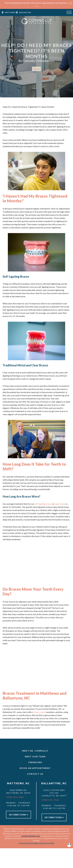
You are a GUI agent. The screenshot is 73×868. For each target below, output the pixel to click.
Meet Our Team (35, 756)
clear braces (60, 504)
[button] (71, 5)
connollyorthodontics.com (31, 836)
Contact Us (35, 774)
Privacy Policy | (24, 843)
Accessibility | (34, 843)
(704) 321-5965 (15, 797)
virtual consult (39, 712)
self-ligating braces (43, 504)
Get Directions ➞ (19, 815)
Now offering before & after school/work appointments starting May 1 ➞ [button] (37, 4)
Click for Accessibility (47, 843)
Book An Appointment (35, 768)
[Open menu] (69, 12)
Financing (35, 762)
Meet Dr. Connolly (35, 751)
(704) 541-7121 (51, 800)
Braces (37, 69)
